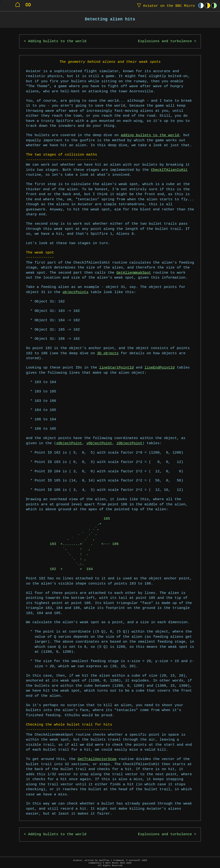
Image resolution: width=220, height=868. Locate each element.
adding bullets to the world (150, 135)
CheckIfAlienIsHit (169, 170)
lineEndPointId (160, 368)
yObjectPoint (99, 443)
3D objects (108, 353)
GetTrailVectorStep (97, 759)
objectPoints (76, 292)
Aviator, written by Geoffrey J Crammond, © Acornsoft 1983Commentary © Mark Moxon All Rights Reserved (110, 863)
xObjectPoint (69, 443)
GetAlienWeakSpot (134, 273)
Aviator (165, 6)
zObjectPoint (129, 443)
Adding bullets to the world (57, 41)
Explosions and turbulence (165, 41)
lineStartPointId (116, 368)
